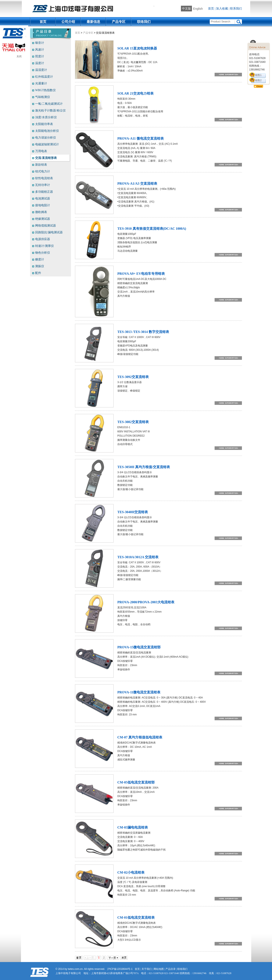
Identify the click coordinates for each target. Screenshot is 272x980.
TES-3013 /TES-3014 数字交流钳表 (143, 332)
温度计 (40, 63)
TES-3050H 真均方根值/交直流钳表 (144, 467)
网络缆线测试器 (46, 226)
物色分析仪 (43, 253)
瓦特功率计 (43, 185)
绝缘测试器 (43, 219)
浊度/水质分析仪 (46, 117)
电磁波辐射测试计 (47, 144)
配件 (38, 273)
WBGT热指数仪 (45, 90)
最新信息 (93, 22)
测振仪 (40, 266)
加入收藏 (222, 9)
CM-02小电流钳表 (131, 872)
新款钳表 (41, 165)
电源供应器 (43, 239)
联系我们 (236, 9)
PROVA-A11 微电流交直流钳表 (141, 138)
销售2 (258, 80)
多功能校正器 (44, 192)
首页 (211, 9)
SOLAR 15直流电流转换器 (137, 48)
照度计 (40, 56)
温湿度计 (41, 70)
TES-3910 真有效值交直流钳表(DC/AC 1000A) (152, 229)
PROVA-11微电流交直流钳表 (139, 692)
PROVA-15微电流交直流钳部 (139, 647)
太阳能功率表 (44, 124)
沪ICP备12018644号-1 (120, 969)
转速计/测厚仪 (44, 246)
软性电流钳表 (44, 178)
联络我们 (144, 22)
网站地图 (159, 969)
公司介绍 (68, 22)
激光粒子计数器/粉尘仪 (50, 111)
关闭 (19, 56)
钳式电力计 (43, 171)
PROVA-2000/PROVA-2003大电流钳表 (146, 602)
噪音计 (40, 43)
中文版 (186, 9)
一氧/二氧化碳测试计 (49, 104)
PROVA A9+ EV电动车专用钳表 (141, 274)
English (198, 9)
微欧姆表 (41, 212)
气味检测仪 (43, 97)
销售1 (258, 75)
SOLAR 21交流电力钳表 (135, 93)
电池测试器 (43, 199)
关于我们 (147, 969)
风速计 (40, 50)
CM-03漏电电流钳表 (133, 827)
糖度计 (40, 259)
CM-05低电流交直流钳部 (136, 782)
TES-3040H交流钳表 (133, 512)
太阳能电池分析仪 (47, 131)
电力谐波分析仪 (46, 138)
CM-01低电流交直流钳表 (136, 917)
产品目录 (171, 969)
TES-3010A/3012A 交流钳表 (138, 557)
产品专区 (119, 22)
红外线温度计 (44, 77)
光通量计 (41, 83)
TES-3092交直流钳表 (133, 377)
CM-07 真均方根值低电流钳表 (140, 737)
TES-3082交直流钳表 (133, 422)
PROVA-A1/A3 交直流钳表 (137, 183)
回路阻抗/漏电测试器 (49, 232)
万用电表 (41, 151)
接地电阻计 (43, 205)
